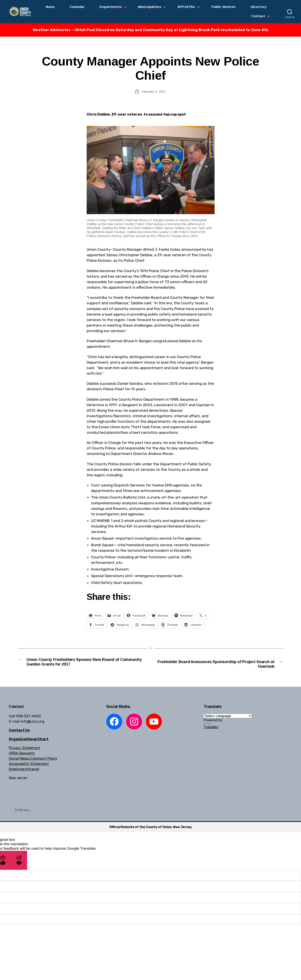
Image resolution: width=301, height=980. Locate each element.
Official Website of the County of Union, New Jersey (150, 828)
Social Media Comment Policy (33, 759)
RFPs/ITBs (186, 7)
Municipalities (150, 7)
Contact (258, 16)
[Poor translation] (19, 861)
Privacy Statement (24, 749)
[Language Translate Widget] (228, 717)
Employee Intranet (24, 770)
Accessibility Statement (29, 765)
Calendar (77, 7)
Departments (111, 7)
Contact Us (19, 731)
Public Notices (224, 7)
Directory (259, 7)
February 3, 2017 (153, 91)
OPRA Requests (22, 754)
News (50, 7)
